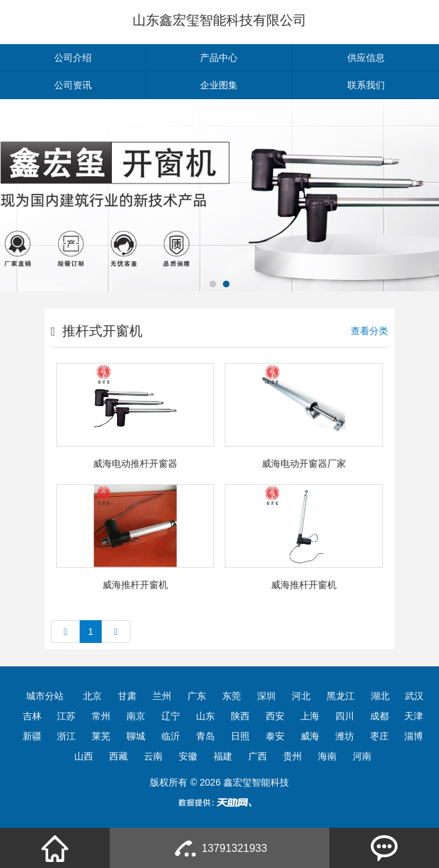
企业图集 (219, 85)
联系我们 (366, 85)
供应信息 (366, 58)
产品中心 (219, 58)
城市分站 (45, 696)
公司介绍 (73, 58)
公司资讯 (73, 85)
